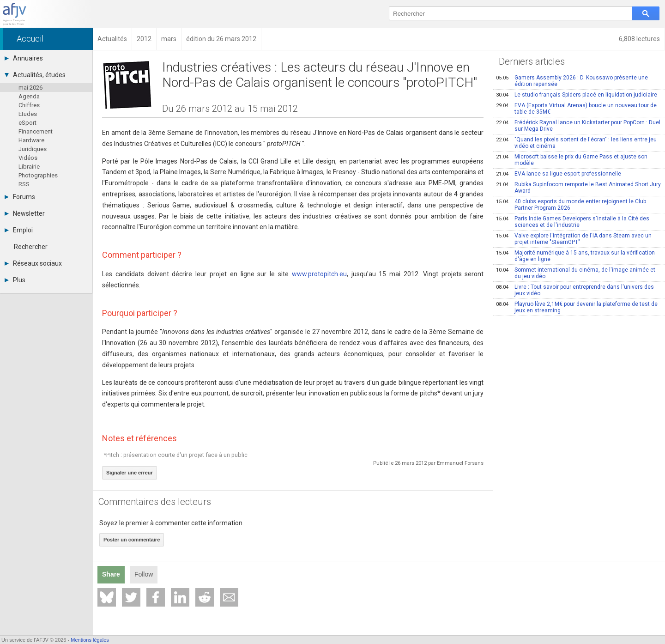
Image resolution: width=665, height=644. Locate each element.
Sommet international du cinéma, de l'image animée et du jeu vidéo (576, 273)
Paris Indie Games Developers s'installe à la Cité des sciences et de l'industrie (573, 222)
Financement (36, 131)
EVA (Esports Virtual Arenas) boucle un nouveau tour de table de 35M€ (576, 109)
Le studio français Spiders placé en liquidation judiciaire (577, 95)
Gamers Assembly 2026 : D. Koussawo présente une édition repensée (572, 81)
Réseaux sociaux (33, 263)
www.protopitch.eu (319, 274)
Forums (20, 197)
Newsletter (25, 213)
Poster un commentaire (132, 540)
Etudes (28, 114)
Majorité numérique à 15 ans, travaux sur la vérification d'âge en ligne (575, 256)
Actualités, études (35, 75)
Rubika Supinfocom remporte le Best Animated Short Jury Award (578, 188)
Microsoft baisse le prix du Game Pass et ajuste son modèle (572, 160)
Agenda (29, 96)
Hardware (31, 140)
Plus (15, 280)
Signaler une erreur (130, 473)
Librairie (29, 167)
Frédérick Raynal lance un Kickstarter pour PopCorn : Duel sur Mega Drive (578, 126)
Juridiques (33, 149)
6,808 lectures (639, 39)
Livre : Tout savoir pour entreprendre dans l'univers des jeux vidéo (575, 290)
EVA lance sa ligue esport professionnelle (559, 174)
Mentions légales (90, 640)
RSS (24, 184)
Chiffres (29, 105)
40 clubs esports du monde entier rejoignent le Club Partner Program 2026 (571, 205)
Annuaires (24, 58)
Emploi (19, 230)
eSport (27, 123)
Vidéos (28, 158)
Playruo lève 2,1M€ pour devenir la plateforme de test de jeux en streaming (577, 307)
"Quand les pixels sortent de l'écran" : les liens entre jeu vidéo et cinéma (576, 143)
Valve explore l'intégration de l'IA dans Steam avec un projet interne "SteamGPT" (574, 239)
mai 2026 (30, 88)
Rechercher (31, 247)
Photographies (38, 175)
